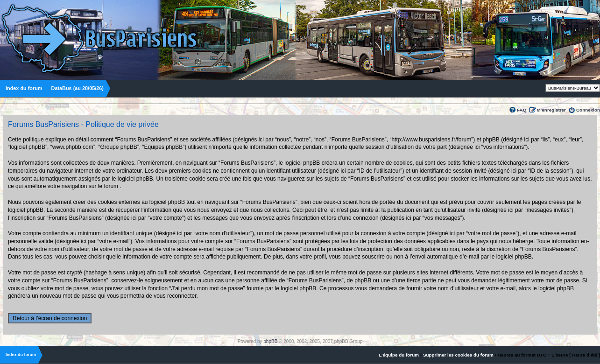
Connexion (588, 110)
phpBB (270, 341)
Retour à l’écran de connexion (50, 318)
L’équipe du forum (399, 355)
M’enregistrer (551, 110)
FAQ (522, 110)
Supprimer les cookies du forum (458, 355)
